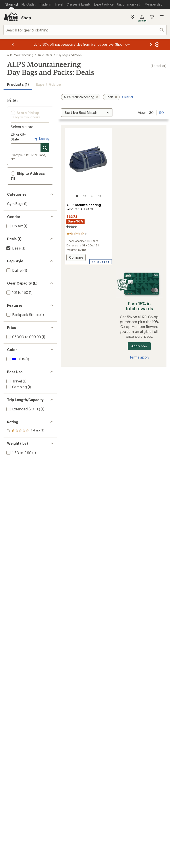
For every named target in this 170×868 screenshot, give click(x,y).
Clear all (128, 97)
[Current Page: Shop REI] (12, 4)
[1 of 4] (77, 196)
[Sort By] (87, 113)
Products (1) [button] (18, 84)
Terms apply (139, 357)
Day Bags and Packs (69, 55)
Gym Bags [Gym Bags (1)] (15, 204)
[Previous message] (13, 45)
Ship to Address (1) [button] (28, 176)
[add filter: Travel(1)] (14, 381)
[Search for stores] (45, 148)
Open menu (162, 17)
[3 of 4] (92, 196)
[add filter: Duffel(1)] (14, 270)
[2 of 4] (85, 196)
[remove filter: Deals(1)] (13, 248)
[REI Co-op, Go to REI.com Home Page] (11, 17)
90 (161, 112)
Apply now (139, 346)
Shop (26, 18)
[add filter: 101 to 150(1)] (17, 292)
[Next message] (151, 45)
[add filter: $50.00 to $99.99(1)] (23, 337)
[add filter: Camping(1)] (16, 387)
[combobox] (85, 30)
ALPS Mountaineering (20, 55)
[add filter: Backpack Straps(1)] (23, 315)
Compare (76, 258)
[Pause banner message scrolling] (157, 45)
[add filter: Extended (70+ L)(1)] (23, 409)
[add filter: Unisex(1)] (14, 226)
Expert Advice (48, 84)
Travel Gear (45, 55)
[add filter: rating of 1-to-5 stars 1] (25, 431)
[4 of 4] (100, 196)
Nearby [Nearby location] (41, 139)
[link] (88, 165)
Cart (152, 17)
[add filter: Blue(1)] (15, 359)
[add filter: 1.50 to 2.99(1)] (18, 453)
